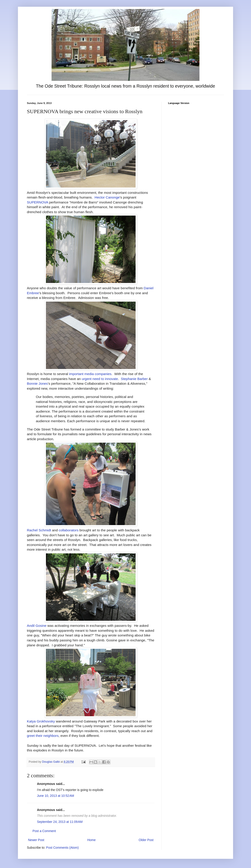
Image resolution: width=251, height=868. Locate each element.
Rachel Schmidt (39, 530)
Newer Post (36, 840)
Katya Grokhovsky (41, 721)
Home (91, 840)
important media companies (90, 374)
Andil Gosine (37, 626)
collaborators (69, 530)
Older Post (146, 840)
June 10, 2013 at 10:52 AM (55, 796)
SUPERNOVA (38, 202)
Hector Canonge (107, 197)
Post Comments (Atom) (62, 848)
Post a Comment (44, 831)
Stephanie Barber (134, 379)
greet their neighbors (43, 736)
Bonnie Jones (37, 383)
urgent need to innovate (100, 379)
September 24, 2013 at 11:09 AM (60, 822)
